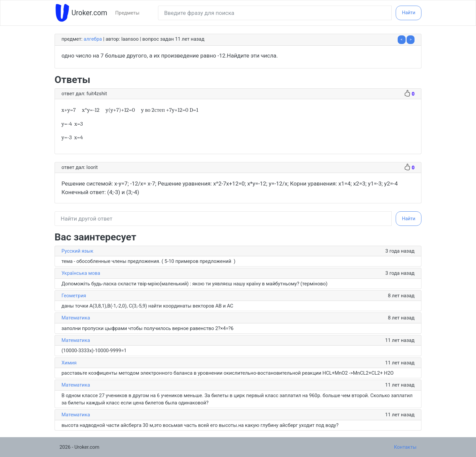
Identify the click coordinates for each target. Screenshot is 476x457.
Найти (409, 13)
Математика (76, 318)
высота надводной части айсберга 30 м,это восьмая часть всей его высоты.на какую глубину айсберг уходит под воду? (200, 425)
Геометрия (74, 296)
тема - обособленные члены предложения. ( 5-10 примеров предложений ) (148, 261)
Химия (69, 363)
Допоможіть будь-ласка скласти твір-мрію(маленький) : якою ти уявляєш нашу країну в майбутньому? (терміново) (195, 284)
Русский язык (77, 251)
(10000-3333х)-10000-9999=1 (94, 351)
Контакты (405, 447)
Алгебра (93, 39)
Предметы (127, 13)
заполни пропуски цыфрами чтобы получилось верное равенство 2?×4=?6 (147, 328)
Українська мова (81, 273)
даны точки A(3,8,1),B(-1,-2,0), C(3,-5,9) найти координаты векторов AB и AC (147, 306)
